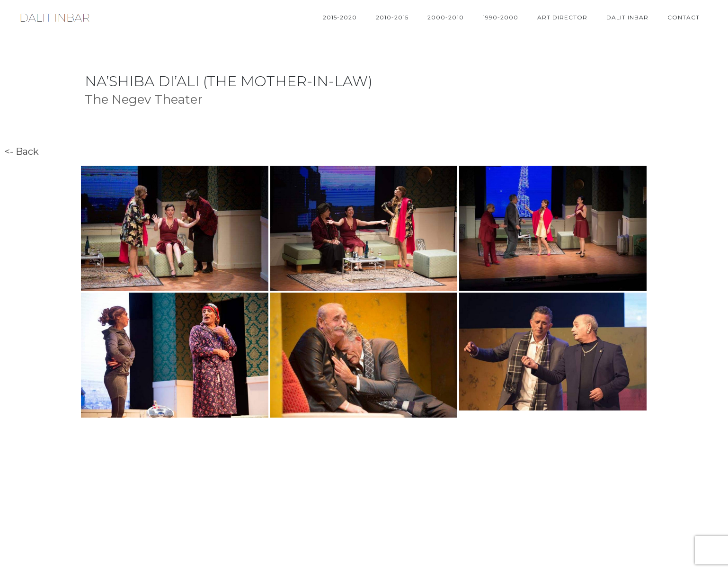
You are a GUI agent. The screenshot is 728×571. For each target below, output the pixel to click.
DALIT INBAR (627, 17)
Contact (684, 17)
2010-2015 (392, 17)
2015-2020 (340, 17)
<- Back (22, 152)
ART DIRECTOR (562, 17)
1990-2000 (501, 17)
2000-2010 (446, 17)
